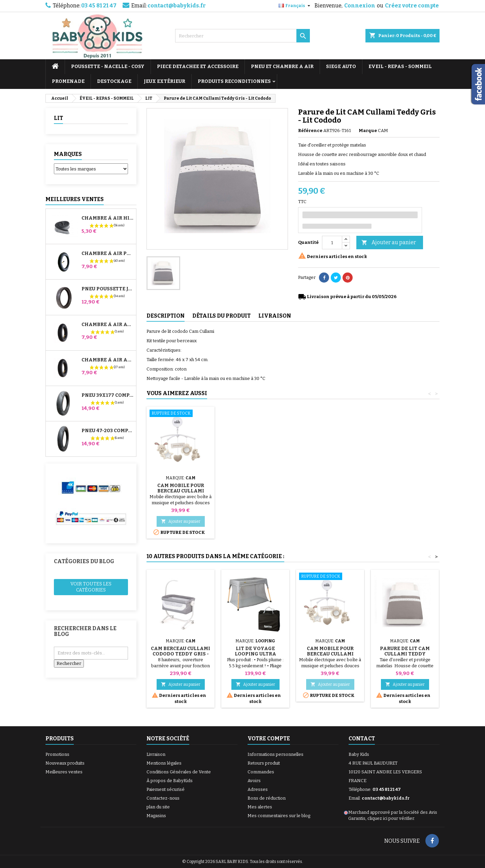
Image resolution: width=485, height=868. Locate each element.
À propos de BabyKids (170, 781)
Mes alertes (260, 807)
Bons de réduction (267, 798)
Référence (310, 131)
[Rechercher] (243, 36)
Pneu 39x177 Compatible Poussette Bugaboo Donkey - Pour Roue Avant (107, 395)
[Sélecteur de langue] (295, 6)
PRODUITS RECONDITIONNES (234, 81)
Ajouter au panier (389, 243)
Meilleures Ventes (75, 199)
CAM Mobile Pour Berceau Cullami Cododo (255, 491)
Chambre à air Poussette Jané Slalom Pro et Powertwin (107, 254)
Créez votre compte (412, 6)
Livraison (156, 754)
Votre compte (269, 738)
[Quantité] (332, 243)
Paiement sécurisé (166, 789)
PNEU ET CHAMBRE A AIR (282, 67)
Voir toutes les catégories (91, 587)
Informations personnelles (276, 754)
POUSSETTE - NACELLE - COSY (108, 67)
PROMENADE (68, 81)
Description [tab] (166, 316)
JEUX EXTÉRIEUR (165, 81)
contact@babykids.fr (177, 6)
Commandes (261, 772)
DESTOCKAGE (114, 81)
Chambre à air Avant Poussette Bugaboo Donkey (107, 325)
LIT (58, 118)
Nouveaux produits (65, 763)
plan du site (158, 807)
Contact (362, 738)
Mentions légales (164, 763)
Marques (68, 154)
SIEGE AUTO (341, 67)
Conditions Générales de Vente (179, 772)
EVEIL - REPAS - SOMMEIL (400, 67)
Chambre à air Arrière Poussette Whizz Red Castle (107, 360)
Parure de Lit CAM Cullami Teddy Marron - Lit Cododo (405, 654)
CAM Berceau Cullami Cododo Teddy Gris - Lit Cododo (181, 491)
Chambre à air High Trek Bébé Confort (107, 218)
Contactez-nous (163, 798)
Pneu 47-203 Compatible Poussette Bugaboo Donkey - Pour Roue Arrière (107, 431)
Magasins (156, 816)
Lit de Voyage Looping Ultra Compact (255, 654)
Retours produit (264, 763)
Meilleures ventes (64, 772)
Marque (368, 131)
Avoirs (254, 781)
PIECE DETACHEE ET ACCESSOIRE (198, 67)
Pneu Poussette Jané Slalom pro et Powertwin (107, 289)
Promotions (57, 754)
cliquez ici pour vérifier (391, 818)
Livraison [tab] (275, 316)
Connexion (360, 6)
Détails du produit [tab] (221, 316)
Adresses (258, 789)
